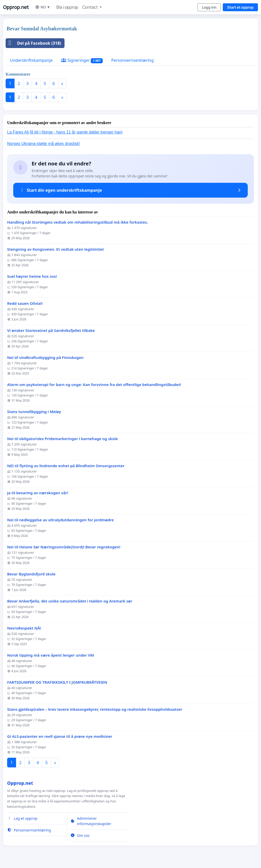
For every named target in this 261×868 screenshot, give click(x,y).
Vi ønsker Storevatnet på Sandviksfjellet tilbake (51, 330)
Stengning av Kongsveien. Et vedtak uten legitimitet (55, 249)
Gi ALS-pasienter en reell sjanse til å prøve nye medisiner (60, 736)
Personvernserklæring (133, 60)
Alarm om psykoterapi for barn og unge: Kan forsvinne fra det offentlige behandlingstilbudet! (94, 385)
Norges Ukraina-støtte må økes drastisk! (44, 144)
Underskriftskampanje (31, 60)
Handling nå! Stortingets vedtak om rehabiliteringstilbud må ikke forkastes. (78, 222)
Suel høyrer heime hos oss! (32, 276)
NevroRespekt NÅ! (24, 628)
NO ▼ (43, 7)
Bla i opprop (67, 7)
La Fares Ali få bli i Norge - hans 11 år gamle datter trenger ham (65, 132)
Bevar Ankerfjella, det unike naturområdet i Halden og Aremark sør (70, 601)
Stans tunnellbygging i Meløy (34, 412)
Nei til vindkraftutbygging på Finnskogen (45, 358)
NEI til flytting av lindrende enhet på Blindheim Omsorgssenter (66, 466)
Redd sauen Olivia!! (25, 303)
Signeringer (82, 60)
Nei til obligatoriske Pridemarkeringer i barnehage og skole (63, 439)
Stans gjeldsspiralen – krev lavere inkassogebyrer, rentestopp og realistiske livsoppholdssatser (95, 709)
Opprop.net (16, 7)
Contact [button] (90, 7)
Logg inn (209, 7)
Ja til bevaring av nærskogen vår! (38, 493)
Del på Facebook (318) (34, 43)
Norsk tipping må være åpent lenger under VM (50, 655)
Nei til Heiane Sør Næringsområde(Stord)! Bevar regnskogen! (64, 547)
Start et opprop (240, 7)
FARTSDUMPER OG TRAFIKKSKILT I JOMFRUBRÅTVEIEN (57, 682)
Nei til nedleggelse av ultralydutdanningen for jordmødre (60, 520)
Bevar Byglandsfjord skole (31, 574)
